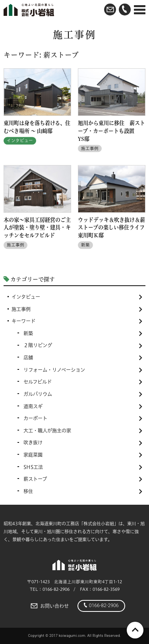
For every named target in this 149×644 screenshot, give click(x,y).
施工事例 (77, 309)
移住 (83, 491)
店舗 (83, 358)
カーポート (83, 418)
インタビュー (77, 297)
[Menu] (140, 10)
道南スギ (83, 407)
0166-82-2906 (101, 606)
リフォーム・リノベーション (83, 370)
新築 (83, 334)
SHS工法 (83, 467)
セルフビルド (83, 382)
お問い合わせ (49, 606)
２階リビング (83, 345)
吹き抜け (83, 443)
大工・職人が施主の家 (83, 431)
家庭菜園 (83, 455)
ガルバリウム (83, 394)
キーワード (77, 321)
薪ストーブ (83, 479)
